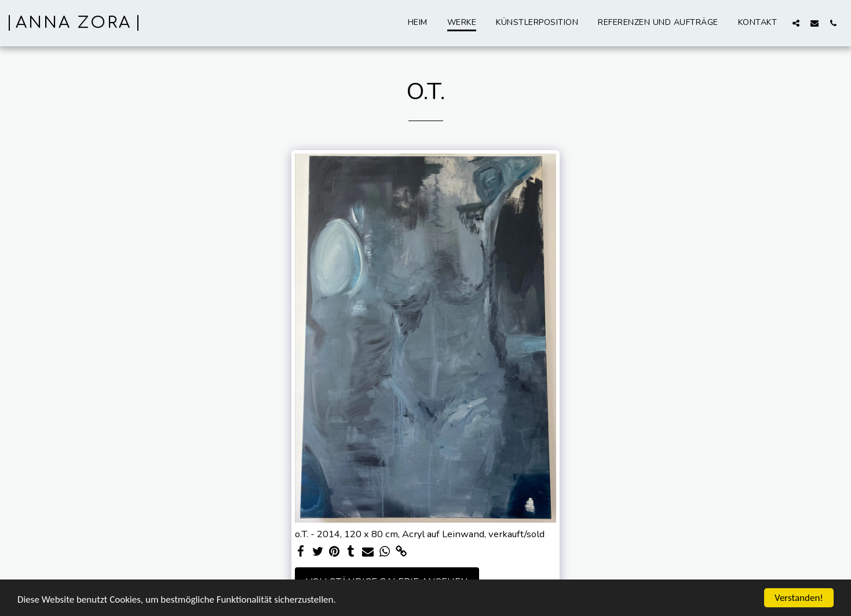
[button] (796, 23)
